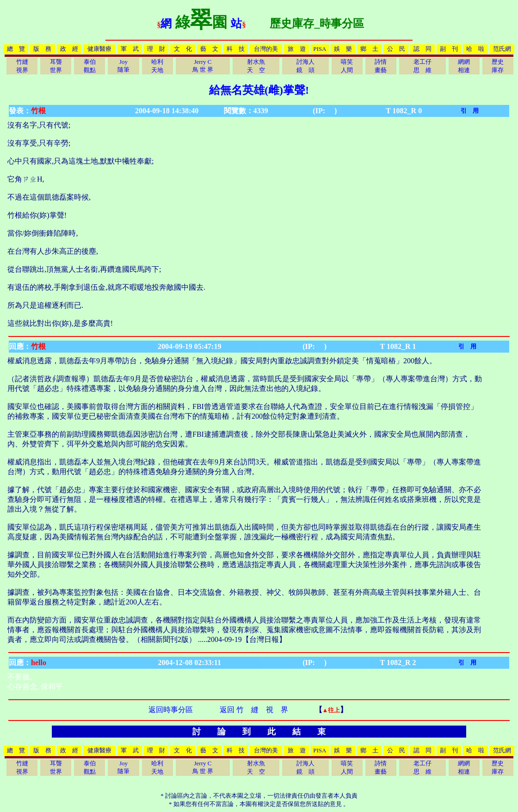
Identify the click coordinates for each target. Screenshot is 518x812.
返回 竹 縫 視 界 (254, 710)
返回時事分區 (171, 710)
